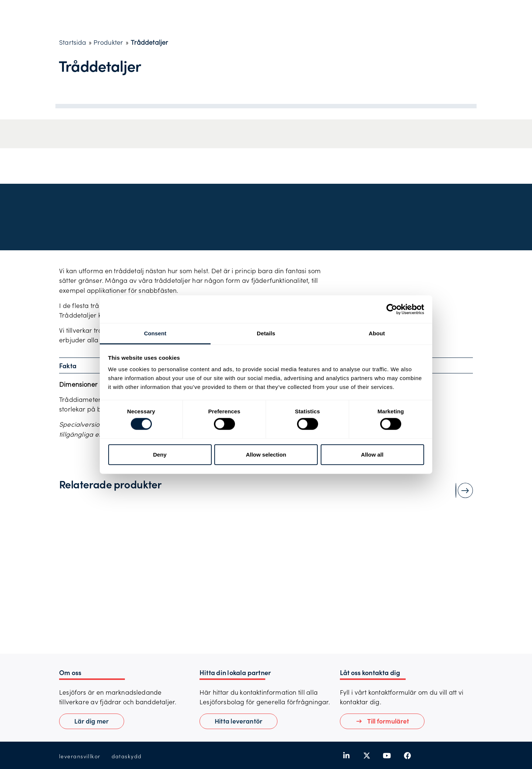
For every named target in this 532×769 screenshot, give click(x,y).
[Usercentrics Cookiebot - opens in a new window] (392, 309)
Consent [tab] (155, 333)
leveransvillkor (80, 756)
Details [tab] (266, 333)
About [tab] (377, 333)
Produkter (108, 42)
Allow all (372, 454)
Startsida (73, 42)
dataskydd (127, 756)
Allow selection (266, 454)
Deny (160, 454)
